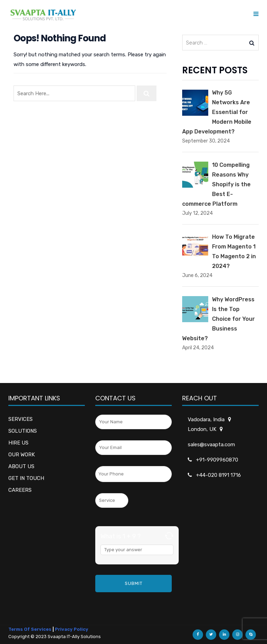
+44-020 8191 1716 (219, 475)
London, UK (203, 429)
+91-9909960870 (217, 460)
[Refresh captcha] (169, 536)
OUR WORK (22, 455)
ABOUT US (21, 466)
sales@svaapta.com (211, 445)
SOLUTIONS (23, 431)
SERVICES (21, 419)
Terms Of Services (30, 629)
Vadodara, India (207, 419)
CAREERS (20, 490)
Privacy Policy (72, 629)
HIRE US (18, 443)
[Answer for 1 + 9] (137, 550)
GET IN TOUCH (26, 478)
